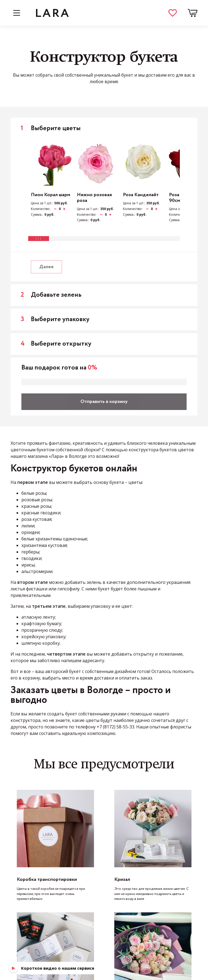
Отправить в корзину (104, 402)
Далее (46, 267)
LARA (53, 13)
